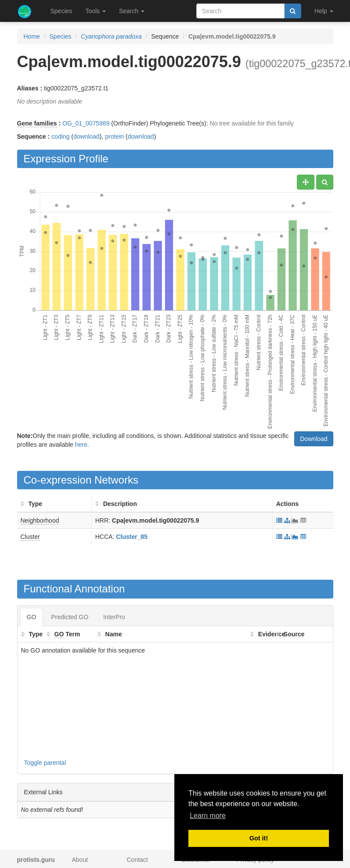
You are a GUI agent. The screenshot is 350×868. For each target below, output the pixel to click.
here (81, 445)
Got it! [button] (259, 838)
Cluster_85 (132, 537)
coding (60, 136)
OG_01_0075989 (86, 123)
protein (114, 136)
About (80, 860)
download (87, 136)
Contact (137, 860)
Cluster (30, 537)
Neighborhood (40, 520)
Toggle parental (45, 763)
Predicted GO (70, 617)
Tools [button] (96, 11)
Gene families (37, 123)
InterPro (114, 617)
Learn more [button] (208, 816)
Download (314, 439)
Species (61, 11)
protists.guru (36, 860)
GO (32, 617)
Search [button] (132, 11)
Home (32, 36)
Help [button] (324, 11)
